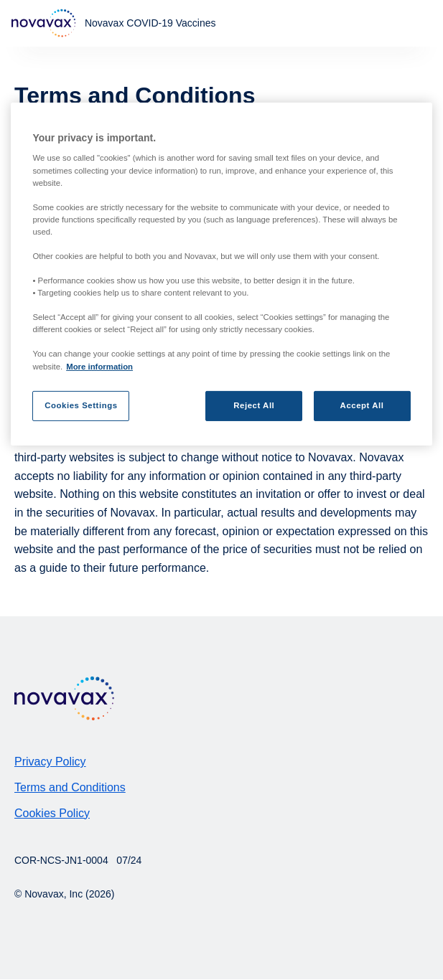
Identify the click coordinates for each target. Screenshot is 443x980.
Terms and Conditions (70, 787)
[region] (221, 274)
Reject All (254, 405)
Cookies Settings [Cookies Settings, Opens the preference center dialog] (81, 405)
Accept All (362, 405)
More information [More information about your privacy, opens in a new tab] (99, 366)
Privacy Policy (50, 762)
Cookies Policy (52, 813)
